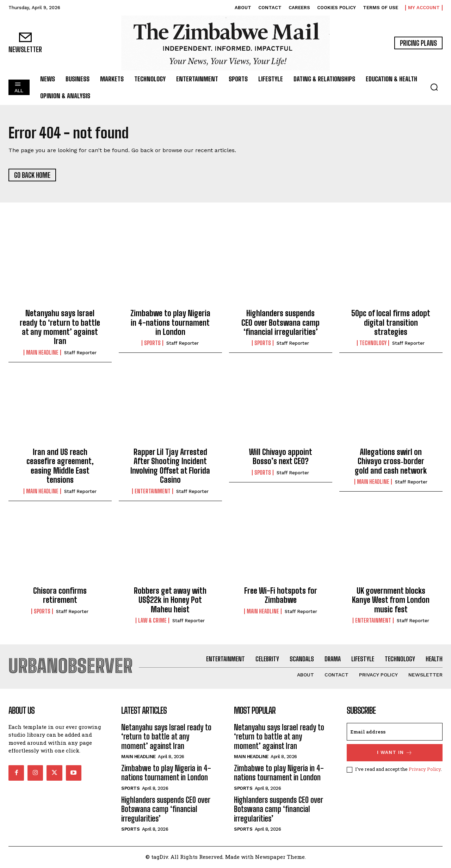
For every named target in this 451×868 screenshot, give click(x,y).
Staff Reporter (80, 353)
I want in (395, 754)
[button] (434, 87)
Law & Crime (152, 621)
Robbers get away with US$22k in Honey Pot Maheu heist (170, 600)
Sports (152, 344)
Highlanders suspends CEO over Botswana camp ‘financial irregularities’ (280, 323)
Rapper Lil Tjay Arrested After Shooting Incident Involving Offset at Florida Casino (170, 466)
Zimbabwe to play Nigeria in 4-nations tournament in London (170, 323)
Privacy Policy (425, 770)
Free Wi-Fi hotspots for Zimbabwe (281, 596)
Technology (373, 344)
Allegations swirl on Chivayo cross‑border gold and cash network (391, 462)
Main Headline (42, 353)
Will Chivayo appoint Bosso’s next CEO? (281, 457)
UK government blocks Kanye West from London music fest (391, 600)
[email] (395, 733)
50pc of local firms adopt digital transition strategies (391, 323)
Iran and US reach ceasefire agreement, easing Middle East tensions (60, 466)
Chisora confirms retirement (60, 596)
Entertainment (153, 492)
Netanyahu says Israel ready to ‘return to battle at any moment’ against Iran (60, 328)
